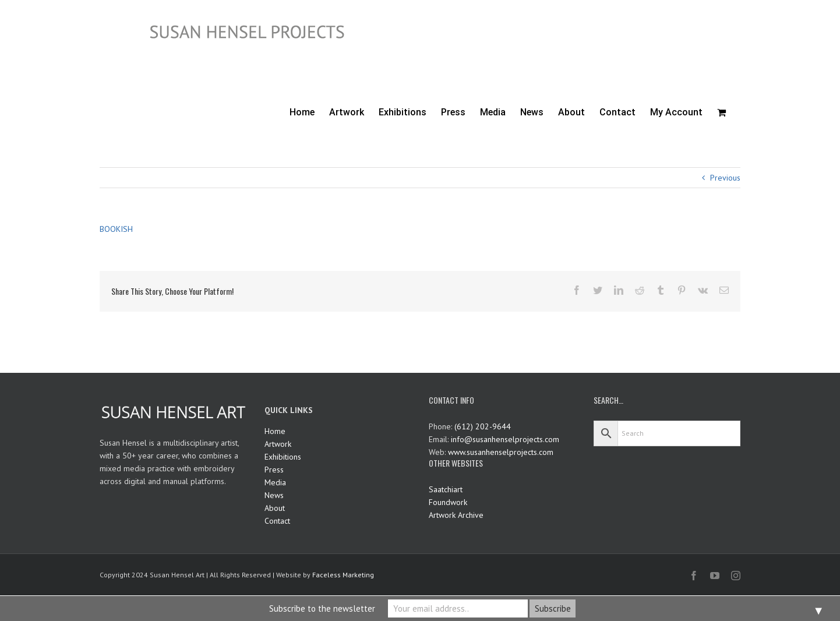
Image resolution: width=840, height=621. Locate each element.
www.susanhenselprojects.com (501, 452)
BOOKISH (116, 229)
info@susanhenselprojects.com (505, 439)
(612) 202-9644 (483, 426)
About (275, 508)
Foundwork (448, 502)
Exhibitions (283, 457)
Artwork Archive (456, 515)
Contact (277, 521)
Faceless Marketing (343, 575)
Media (275, 482)
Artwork (278, 444)
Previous (725, 178)
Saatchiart (446, 489)
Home (275, 431)
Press (274, 470)
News (274, 495)
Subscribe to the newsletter (322, 608)
